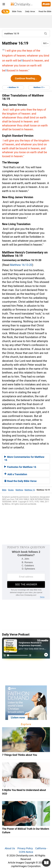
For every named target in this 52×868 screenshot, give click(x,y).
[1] (22, 61)
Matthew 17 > (39, 87)
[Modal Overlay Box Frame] (26, 572)
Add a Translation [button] (16, 474)
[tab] (26, 458)
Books (11, 490)
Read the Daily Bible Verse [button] (20, 481)
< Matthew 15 (13, 87)
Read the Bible (45, 11)
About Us (10, 848)
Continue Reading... (26, 78)
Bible (4, 490)
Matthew (19, 490)
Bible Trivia (17, 11)
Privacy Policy (25, 848)
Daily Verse (30, 11)
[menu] (4, 5)
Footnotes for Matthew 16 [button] (20, 467)
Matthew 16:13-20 (21, 265)
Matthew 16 (30, 490)
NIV (46, 43)
